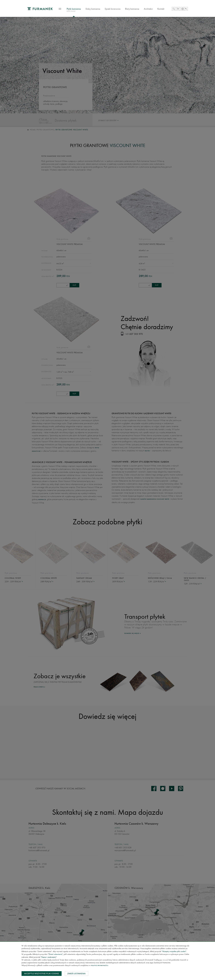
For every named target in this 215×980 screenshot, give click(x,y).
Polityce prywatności (100, 966)
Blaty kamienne (132, 9)
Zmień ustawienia (76, 974)
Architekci (148, 9)
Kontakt (161, 9)
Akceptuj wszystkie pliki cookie (42, 974)
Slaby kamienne (93, 9)
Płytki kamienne (74, 10)
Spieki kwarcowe (113, 9)
